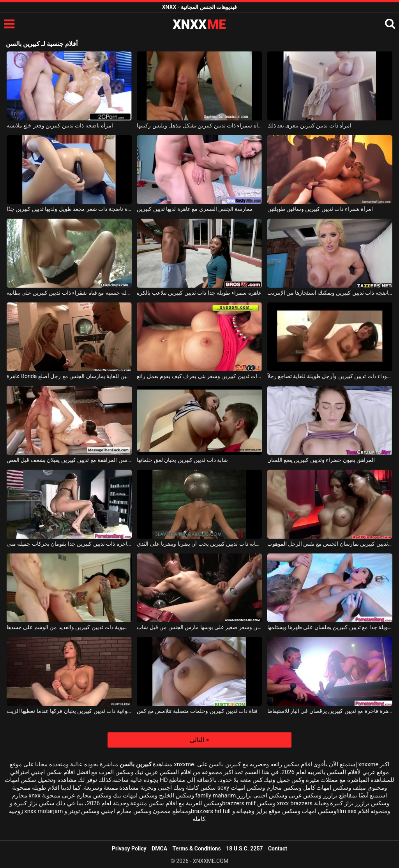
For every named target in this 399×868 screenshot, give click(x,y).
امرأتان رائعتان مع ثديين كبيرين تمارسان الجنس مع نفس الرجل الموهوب (330, 544)
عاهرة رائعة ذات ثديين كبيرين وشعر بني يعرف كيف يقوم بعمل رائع (199, 376)
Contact (278, 849)
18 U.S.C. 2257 (244, 849)
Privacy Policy (129, 849)
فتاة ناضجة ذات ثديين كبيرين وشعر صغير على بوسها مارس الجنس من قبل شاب (199, 627)
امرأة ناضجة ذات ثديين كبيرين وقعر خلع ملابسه (60, 126)
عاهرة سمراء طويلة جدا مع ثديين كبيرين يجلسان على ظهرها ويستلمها (330, 627)
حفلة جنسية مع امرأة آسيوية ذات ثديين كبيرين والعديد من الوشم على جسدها (69, 627)
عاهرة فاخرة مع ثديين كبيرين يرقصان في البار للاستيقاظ (330, 711)
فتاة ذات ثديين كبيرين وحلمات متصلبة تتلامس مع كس (197, 711)
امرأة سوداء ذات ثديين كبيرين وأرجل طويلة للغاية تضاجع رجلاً (330, 376)
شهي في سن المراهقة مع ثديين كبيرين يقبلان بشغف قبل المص (69, 460)
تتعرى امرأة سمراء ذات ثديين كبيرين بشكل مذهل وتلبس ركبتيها (199, 126)
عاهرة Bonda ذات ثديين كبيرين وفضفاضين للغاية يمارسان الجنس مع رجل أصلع (69, 376)
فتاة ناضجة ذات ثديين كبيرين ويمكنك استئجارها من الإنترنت (330, 293)
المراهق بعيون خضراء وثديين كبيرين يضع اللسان (321, 460)
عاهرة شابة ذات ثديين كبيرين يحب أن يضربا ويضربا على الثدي (199, 544)
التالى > (199, 740)
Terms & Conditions (197, 849)
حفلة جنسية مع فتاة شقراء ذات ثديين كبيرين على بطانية (69, 293)
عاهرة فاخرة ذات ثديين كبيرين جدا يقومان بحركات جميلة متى (69, 544)
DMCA (159, 849)
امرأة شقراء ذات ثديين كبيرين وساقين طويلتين (320, 209)
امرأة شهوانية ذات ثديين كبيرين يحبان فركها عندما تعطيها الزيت (69, 711)
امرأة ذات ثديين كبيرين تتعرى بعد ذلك (310, 126)
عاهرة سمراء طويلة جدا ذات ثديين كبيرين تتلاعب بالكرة (199, 293)
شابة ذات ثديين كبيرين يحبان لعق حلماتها (182, 460)
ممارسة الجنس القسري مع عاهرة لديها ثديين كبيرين (195, 209)
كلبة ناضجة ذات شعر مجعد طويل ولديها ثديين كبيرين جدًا (69, 209)
